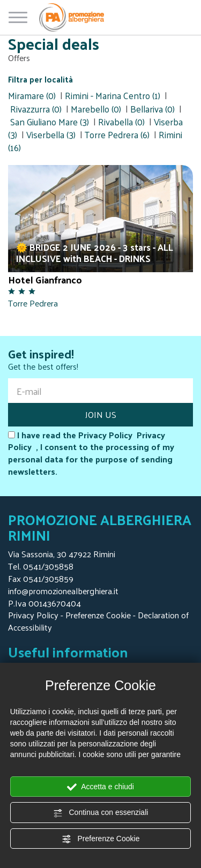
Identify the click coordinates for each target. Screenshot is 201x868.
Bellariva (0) (152, 109)
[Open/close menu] (18, 15)
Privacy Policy (33, 615)
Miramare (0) (32, 95)
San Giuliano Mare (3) (50, 122)
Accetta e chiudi (100, 787)
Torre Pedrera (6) (117, 134)
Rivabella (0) (121, 122)
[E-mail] (100, 391)
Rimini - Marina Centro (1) (113, 95)
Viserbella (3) (51, 134)
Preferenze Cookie (101, 839)
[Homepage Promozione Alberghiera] (72, 17)
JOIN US (101, 414)
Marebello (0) (96, 109)
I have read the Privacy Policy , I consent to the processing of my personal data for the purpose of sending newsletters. (91, 454)
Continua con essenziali (101, 813)
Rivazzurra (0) (36, 109)
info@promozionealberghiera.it (63, 591)
